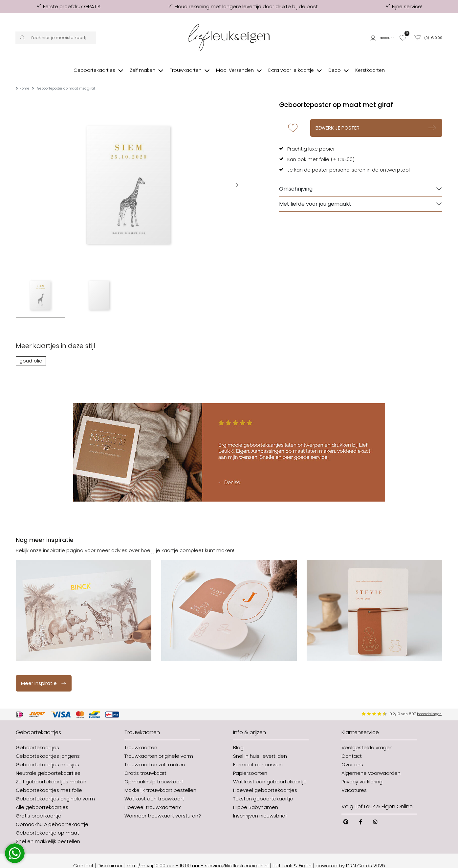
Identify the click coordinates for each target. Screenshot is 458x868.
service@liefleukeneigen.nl (237, 856)
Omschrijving (296, 179)
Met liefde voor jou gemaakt (315, 194)
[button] (382, 38)
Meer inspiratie (44, 673)
